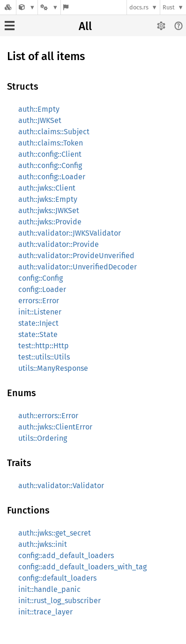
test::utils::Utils (44, 357)
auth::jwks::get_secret (55, 533)
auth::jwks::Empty (48, 199)
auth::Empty (39, 109)
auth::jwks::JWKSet (49, 211)
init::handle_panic (49, 589)
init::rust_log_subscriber (60, 601)
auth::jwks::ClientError (55, 427)
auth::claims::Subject (54, 132)
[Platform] (49, 7)
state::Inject (38, 323)
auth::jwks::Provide (50, 222)
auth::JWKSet (40, 120)
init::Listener (40, 312)
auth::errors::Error (48, 416)
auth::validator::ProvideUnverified (76, 256)
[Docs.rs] (8, 7)
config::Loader (42, 289)
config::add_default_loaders (66, 556)
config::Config (41, 278)
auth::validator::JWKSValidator (70, 233)
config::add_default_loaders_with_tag (82, 567)
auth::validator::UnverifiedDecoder (78, 267)
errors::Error (39, 301)
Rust (169, 7)
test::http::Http (44, 346)
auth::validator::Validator (61, 486)
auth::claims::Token (51, 143)
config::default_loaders (57, 578)
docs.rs (139, 7)
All (85, 26)
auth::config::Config (50, 165)
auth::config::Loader (52, 177)
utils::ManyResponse (53, 368)
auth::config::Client (50, 154)
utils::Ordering (43, 438)
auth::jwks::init (43, 544)
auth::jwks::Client (47, 188)
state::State (38, 334)
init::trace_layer (45, 612)
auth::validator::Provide (59, 244)
